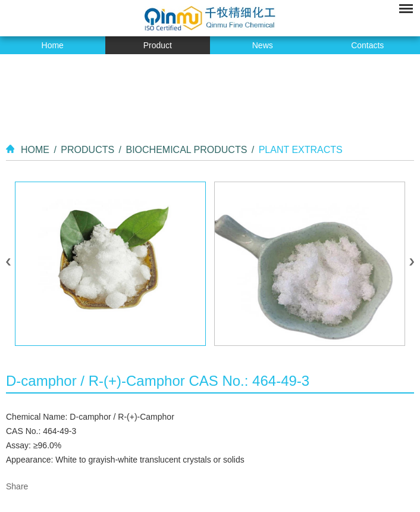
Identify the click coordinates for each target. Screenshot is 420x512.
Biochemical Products (186, 150)
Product (158, 45)
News (263, 45)
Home (53, 45)
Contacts (367, 45)
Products (87, 150)
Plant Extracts (301, 150)
